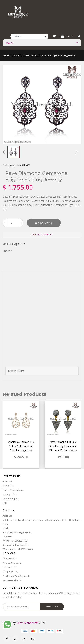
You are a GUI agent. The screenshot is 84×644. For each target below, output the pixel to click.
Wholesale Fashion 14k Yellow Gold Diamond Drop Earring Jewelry (21, 447)
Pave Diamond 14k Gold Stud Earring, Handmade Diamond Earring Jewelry (63, 447)
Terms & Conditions (13, 491)
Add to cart (44, 224)
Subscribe (52, 608)
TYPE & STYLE (9, 568)
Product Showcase (12, 564)
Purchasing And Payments (16, 577)
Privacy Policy (10, 495)
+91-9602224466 (19, 542)
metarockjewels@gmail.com (17, 533)
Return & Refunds (12, 581)
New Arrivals (9, 560)
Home (6, 56)
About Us (7, 482)
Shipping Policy (10, 573)
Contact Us (8, 487)
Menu (10, 44)
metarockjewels (20, 546)
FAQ (5, 504)
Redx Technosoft (27, 624)
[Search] (29, 38)
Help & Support (11, 500)
